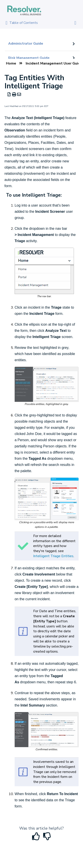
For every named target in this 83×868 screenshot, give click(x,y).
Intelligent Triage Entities (53, 556)
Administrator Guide (26, 44)
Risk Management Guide (29, 58)
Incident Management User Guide (54, 63)
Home (11, 63)
